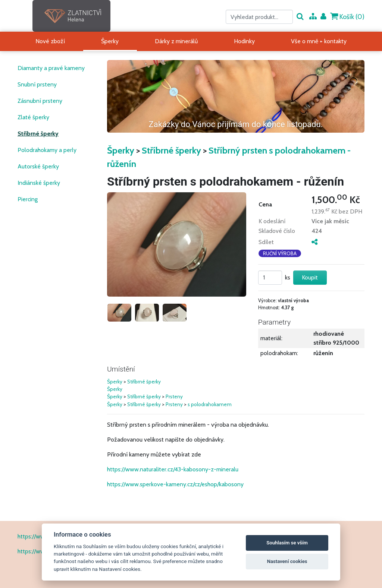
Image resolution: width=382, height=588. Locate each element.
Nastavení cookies (287, 561)
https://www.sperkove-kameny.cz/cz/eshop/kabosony (175, 484)
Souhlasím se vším (287, 543)
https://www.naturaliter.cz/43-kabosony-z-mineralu (173, 469)
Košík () (347, 17)
